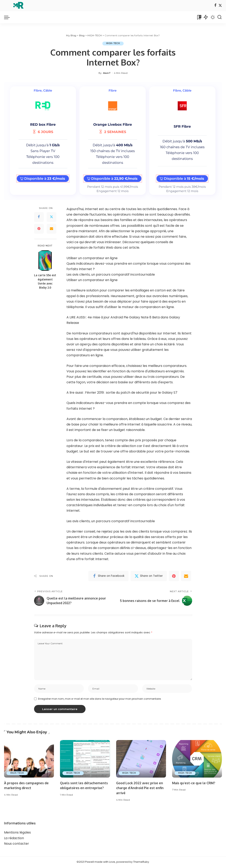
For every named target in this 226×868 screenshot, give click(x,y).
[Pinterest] (39, 229)
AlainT (107, 73)
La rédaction (14, 839)
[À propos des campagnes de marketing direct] (29, 760)
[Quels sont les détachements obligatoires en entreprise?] (85, 760)
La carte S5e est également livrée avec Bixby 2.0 (45, 281)
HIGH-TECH (113, 43)
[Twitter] (220, 6)
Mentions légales (17, 833)
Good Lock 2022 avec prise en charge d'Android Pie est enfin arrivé (141, 789)
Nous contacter (17, 844)
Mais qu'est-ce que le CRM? (195, 784)
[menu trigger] (9, 17)
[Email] (51, 229)
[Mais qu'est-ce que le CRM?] (197, 760)
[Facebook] (215, 6)
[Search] (220, 17)
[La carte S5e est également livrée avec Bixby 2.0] (45, 261)
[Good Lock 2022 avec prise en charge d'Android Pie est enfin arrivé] (141, 760)
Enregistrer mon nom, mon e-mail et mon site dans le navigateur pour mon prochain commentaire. (100, 699)
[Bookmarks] (199, 17)
